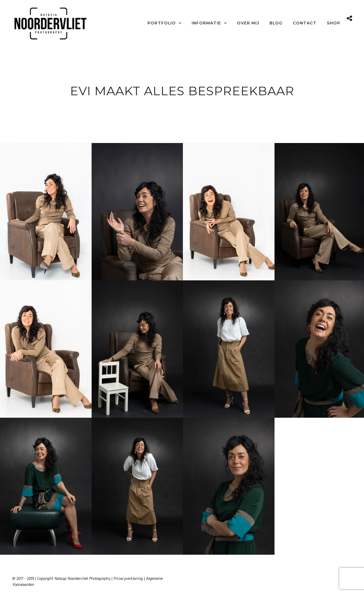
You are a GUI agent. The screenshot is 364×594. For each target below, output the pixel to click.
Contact (305, 23)
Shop (334, 23)
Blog (276, 23)
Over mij (248, 23)
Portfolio (162, 23)
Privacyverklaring (128, 577)
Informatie (206, 23)
